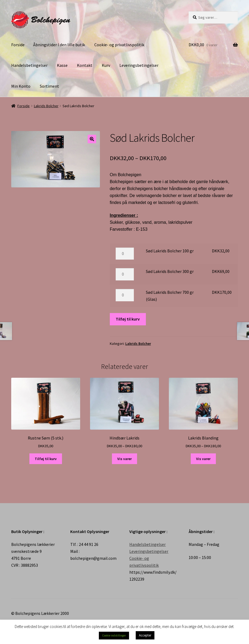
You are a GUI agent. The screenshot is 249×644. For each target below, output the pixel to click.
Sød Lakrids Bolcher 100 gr (170, 251)
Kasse (62, 65)
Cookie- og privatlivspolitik (119, 45)
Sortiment (49, 86)
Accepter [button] (145, 635)
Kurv (106, 65)
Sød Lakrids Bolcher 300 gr (170, 271)
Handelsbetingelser (29, 65)
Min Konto (21, 86)
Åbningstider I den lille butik (59, 45)
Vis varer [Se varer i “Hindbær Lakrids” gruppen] (124, 459)
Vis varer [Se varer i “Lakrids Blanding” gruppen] (203, 459)
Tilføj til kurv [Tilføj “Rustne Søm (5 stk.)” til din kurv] (46, 459)
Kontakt (85, 65)
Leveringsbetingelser (139, 65)
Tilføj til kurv (128, 319)
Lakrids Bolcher (46, 106)
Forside (18, 45)
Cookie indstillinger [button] (114, 635)
